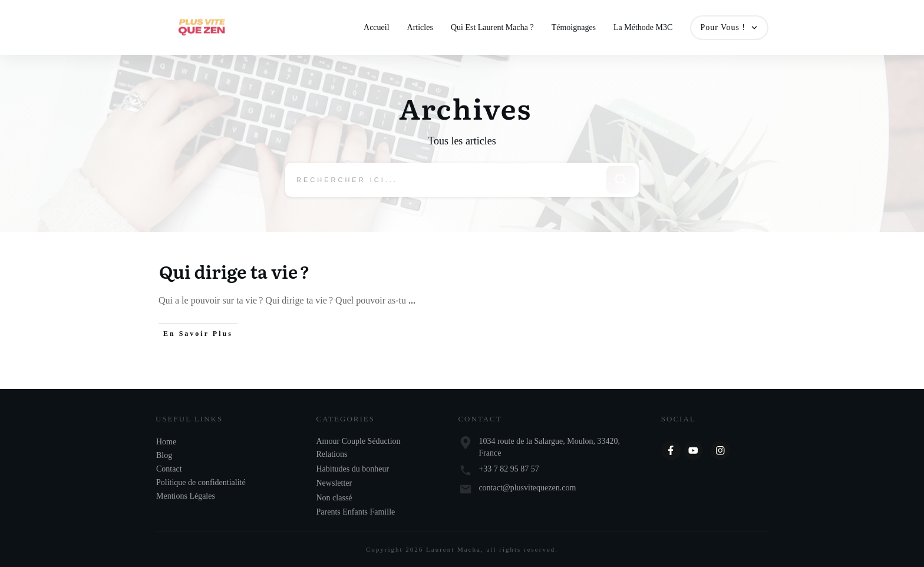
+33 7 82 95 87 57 (509, 469)
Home (166, 442)
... (412, 301)
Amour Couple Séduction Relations (359, 448)
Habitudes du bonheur (353, 469)
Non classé (334, 498)
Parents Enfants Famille (356, 512)
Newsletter (334, 483)
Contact (169, 469)
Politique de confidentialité (201, 482)
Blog (164, 455)
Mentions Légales (186, 496)
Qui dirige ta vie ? (234, 272)
